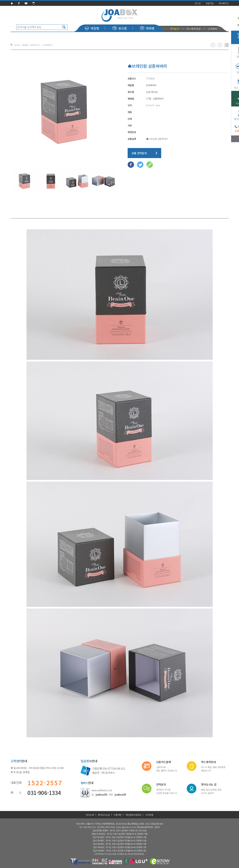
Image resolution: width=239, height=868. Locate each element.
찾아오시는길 (104, 815)
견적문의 (175, 29)
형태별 (147, 28)
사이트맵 (149, 815)
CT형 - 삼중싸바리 (155, 99)
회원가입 (210, 3)
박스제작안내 (194, 29)
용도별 (120, 28)
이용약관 (117, 815)
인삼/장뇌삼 (152, 92)
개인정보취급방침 (133, 815)
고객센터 (212, 29)
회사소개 (90, 815)
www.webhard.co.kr (102, 790)
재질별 (92, 28)
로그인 (198, 3)
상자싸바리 (151, 85)
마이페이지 (224, 3)
